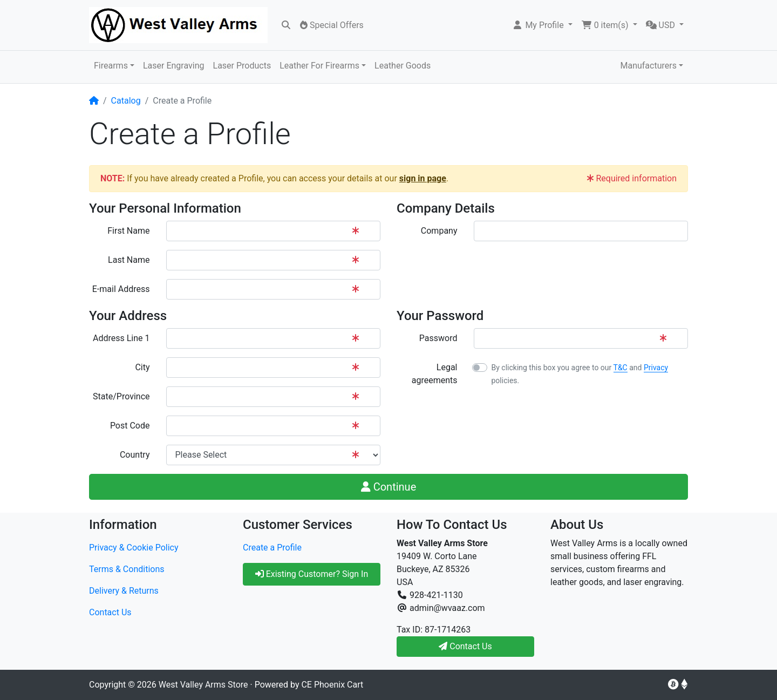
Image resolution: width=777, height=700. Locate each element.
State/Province (121, 396)
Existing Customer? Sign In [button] (312, 574)
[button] (542, 25)
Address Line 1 (121, 338)
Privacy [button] (656, 368)
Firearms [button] (111, 66)
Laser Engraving (174, 66)
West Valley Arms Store (203, 685)
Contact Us (110, 612)
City (142, 367)
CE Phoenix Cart (332, 685)
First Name (128, 231)
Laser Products (242, 66)
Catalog (126, 101)
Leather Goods (403, 66)
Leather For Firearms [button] (319, 66)
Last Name (129, 260)
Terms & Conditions (127, 569)
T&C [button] (621, 368)
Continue (389, 487)
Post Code (130, 426)
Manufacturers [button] (648, 66)
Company (439, 231)
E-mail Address (121, 289)
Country (135, 455)
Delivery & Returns (124, 591)
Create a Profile (272, 548)
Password (438, 338)
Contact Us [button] (465, 646)
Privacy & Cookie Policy (134, 548)
